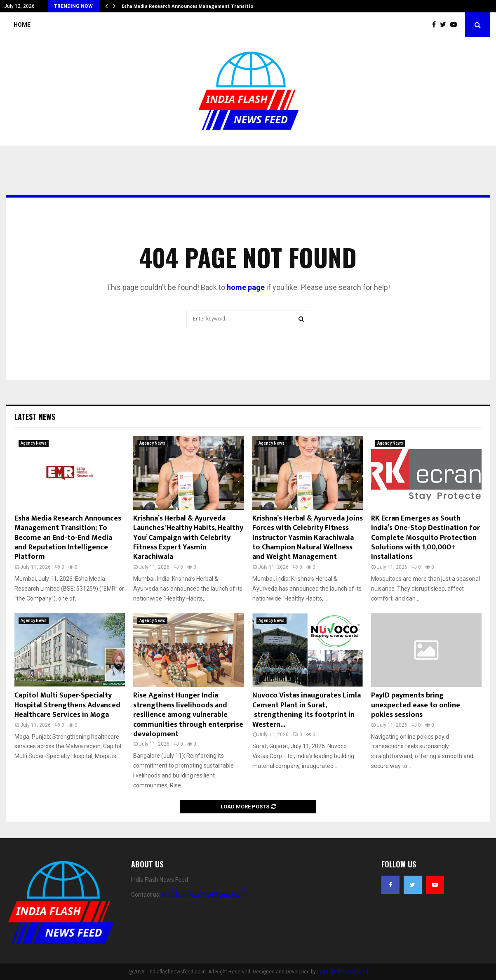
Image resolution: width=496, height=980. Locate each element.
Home (22, 25)
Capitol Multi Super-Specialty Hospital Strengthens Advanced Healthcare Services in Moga (67, 705)
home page (246, 287)
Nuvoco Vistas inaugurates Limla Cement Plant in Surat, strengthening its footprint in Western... (307, 710)
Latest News (35, 417)
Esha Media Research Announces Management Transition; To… (195, 6)
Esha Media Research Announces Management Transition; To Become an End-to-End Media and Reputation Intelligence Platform (68, 538)
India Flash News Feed (343, 972)
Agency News (34, 443)
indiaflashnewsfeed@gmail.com (204, 895)
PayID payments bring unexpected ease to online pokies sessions (416, 705)
